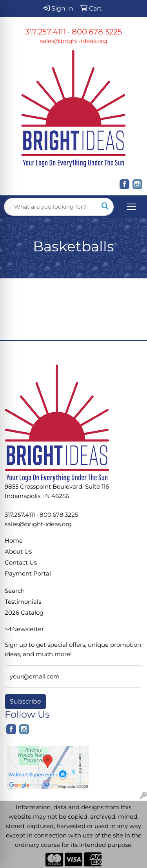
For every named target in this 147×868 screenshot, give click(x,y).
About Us (18, 552)
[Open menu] (131, 207)
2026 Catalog (24, 613)
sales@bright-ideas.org (73, 41)
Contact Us (21, 563)
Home (14, 541)
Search (15, 591)
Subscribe (25, 701)
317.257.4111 (45, 32)
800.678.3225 (97, 32)
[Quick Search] (51, 207)
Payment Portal (28, 574)
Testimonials (23, 602)
